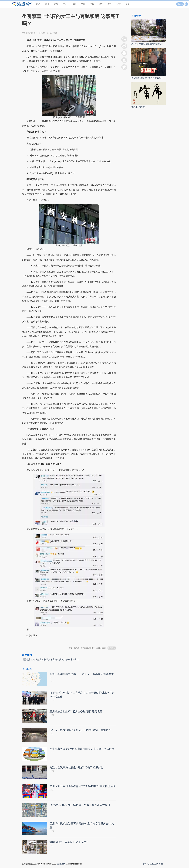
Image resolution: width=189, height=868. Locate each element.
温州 (47, 4)
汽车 (92, 4)
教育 (110, 4)
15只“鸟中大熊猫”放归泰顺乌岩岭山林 (147, 44)
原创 (74, 4)
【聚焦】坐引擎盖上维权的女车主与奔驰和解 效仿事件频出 (51, 660)
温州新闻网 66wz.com (44, 641)
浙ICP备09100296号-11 (153, 865)
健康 (128, 4)
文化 (65, 4)
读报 (180, 4)
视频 (83, 4)
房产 (101, 4)
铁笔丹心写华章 (138, 107)
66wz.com (61, 865)
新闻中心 (112, 648)
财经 (56, 4)
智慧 (119, 4)
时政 (38, 4)
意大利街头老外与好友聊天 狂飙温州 (147, 78)
